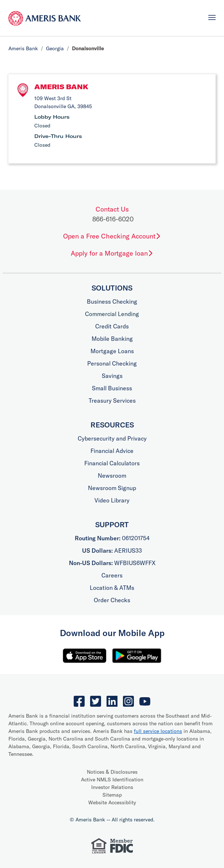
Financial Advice (112, 451)
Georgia (55, 48)
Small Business (112, 388)
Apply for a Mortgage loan (112, 253)
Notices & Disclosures (112, 772)
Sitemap (112, 795)
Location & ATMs (112, 588)
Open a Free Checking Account (112, 236)
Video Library (112, 500)
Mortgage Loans (112, 351)
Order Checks (112, 600)
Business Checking (112, 301)
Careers (112, 575)
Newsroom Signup (112, 488)
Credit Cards (112, 326)
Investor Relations (112, 787)
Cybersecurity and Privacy (112, 438)
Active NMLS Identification (112, 780)
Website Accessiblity (112, 802)
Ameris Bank (23, 48)
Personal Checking (112, 363)
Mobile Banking (112, 339)
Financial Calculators (112, 463)
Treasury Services (112, 401)
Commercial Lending (112, 314)
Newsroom (112, 476)
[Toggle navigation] (212, 17)
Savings (112, 376)
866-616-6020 (113, 219)
